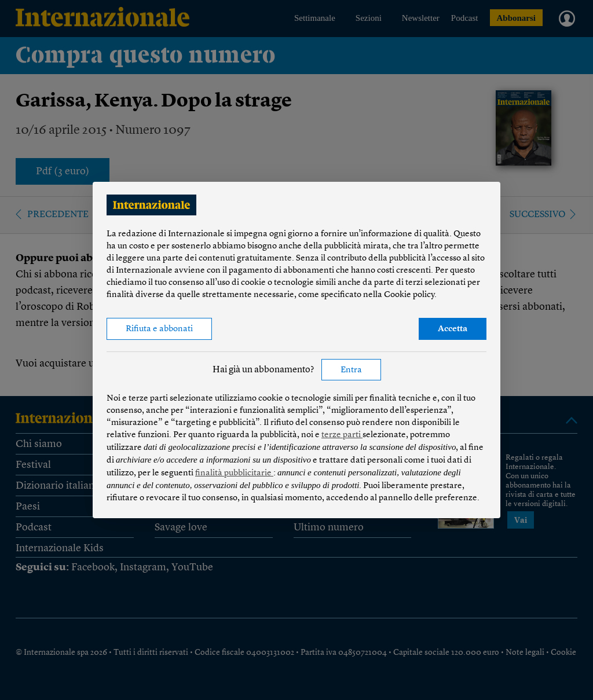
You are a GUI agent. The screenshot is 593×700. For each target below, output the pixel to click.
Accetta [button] (453, 329)
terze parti (342, 435)
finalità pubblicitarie (234, 473)
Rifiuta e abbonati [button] (159, 329)
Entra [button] (351, 370)
